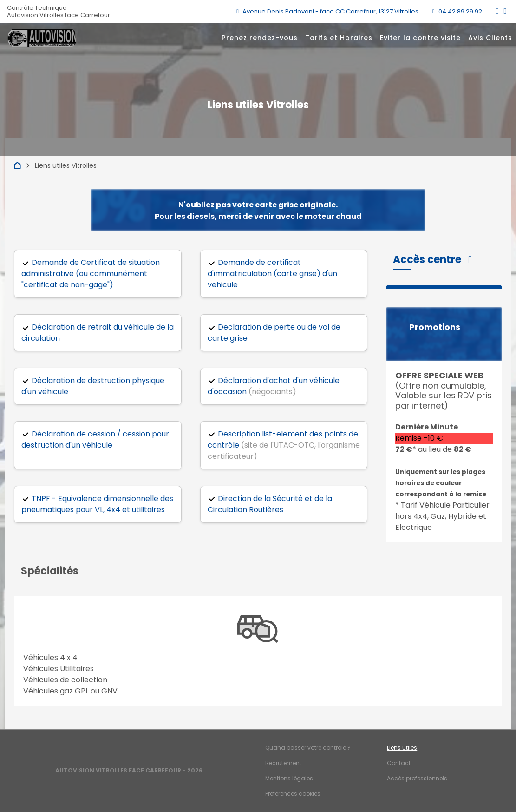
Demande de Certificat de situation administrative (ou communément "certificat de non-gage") (91, 274)
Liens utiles (402, 748)
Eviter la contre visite (420, 38)
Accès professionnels (417, 778)
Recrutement (283, 763)
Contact (399, 763)
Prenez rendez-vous (260, 38)
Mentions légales (289, 778)
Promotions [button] (435, 327)
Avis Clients (490, 38)
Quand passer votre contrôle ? (308, 748)
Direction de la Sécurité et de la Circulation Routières (270, 504)
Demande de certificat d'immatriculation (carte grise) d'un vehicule (272, 274)
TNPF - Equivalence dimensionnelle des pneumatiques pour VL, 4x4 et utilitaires (97, 504)
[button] (432, 260)
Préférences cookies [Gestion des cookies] (293, 794)
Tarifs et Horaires (339, 38)
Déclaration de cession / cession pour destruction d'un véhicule (95, 439)
